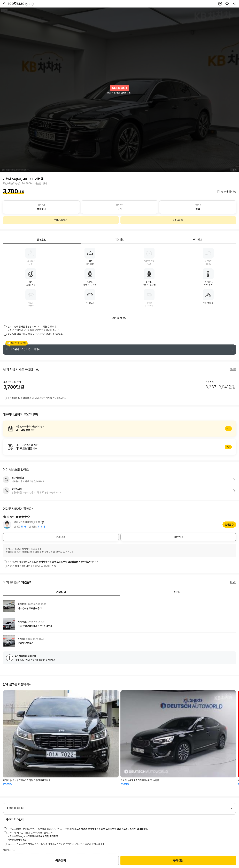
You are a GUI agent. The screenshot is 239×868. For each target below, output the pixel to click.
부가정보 (197, 240)
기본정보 (120, 240)
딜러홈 (228, 525)
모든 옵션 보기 (120, 318)
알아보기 (119, 429)
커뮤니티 (61, 592)
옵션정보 (42, 240)
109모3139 (21, 4)
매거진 (178, 592)
